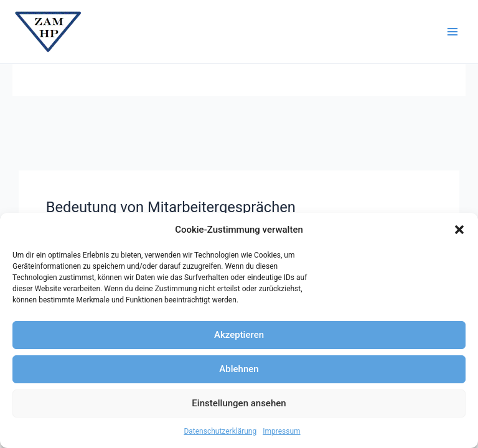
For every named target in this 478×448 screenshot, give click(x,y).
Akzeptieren (239, 335)
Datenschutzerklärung (220, 431)
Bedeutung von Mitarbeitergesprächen (171, 207)
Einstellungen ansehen (239, 403)
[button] (459, 230)
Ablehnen (239, 369)
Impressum (281, 431)
